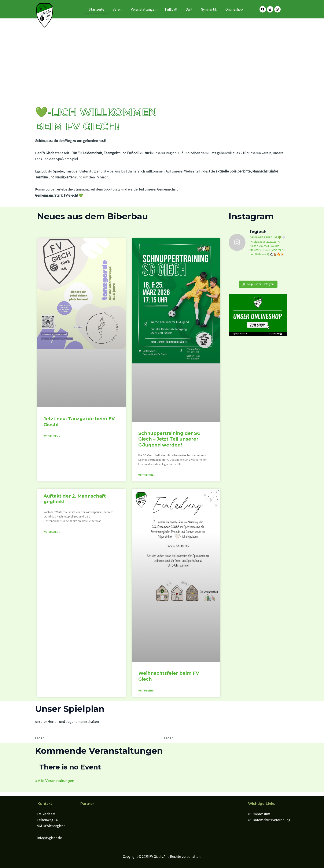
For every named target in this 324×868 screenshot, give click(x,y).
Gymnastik (209, 9)
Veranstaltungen (144, 9)
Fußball (171, 9)
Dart (189, 9)
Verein (118, 9)
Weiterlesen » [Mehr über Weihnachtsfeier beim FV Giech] (146, 691)
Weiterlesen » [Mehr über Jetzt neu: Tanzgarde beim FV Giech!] (52, 436)
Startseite (96, 9)
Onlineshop (234, 9)
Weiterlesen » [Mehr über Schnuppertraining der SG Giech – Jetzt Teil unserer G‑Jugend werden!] (146, 475)
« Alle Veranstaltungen (55, 781)
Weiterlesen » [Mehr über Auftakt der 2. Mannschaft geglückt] (52, 532)
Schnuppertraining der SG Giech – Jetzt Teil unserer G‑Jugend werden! (169, 439)
